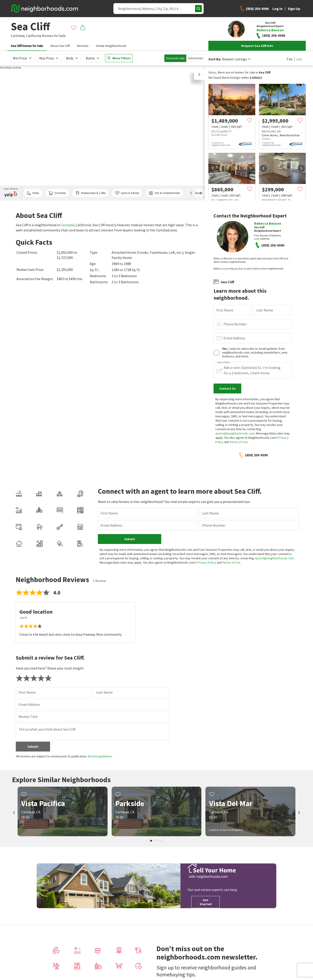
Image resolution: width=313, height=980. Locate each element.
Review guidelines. (100, 756)
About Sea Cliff (60, 46)
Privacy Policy (207, 562)
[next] (251, 99)
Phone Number (235, 324)
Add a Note (223, 362)
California (34, 36)
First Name (225, 310)
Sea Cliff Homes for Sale (27, 46)
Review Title (28, 717)
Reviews (83, 46)
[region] (102, 133)
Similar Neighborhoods (111, 46)
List (299, 59)
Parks (33, 193)
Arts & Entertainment (164, 193)
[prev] (213, 99)
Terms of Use (239, 442)
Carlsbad (67, 225)
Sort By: (215, 59)
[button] (199, 74)
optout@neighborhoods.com (235, 433)
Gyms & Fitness (127, 193)
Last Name (265, 310)
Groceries (57, 193)
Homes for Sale (175, 58)
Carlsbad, (18, 36)
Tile (289, 59)
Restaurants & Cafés (90, 193)
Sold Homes (195, 58)
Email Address (234, 338)
